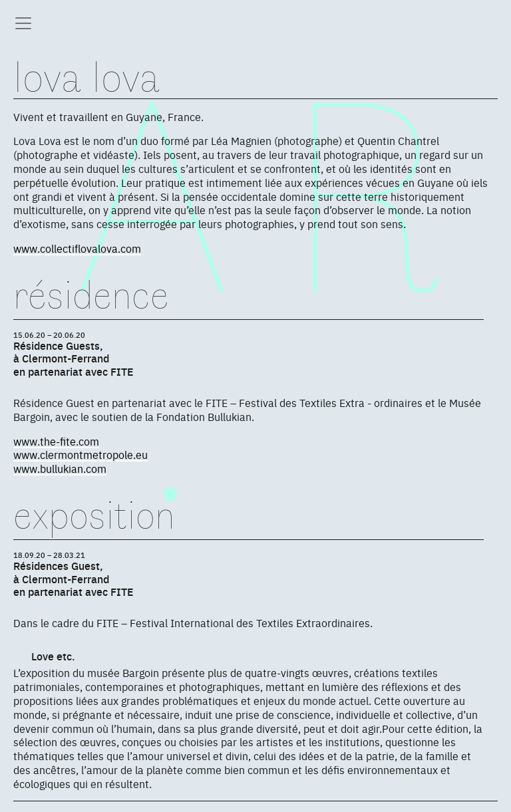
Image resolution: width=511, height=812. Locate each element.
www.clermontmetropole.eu (81, 454)
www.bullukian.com (60, 468)
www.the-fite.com (56, 441)
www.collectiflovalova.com (77, 248)
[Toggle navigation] (23, 23)
